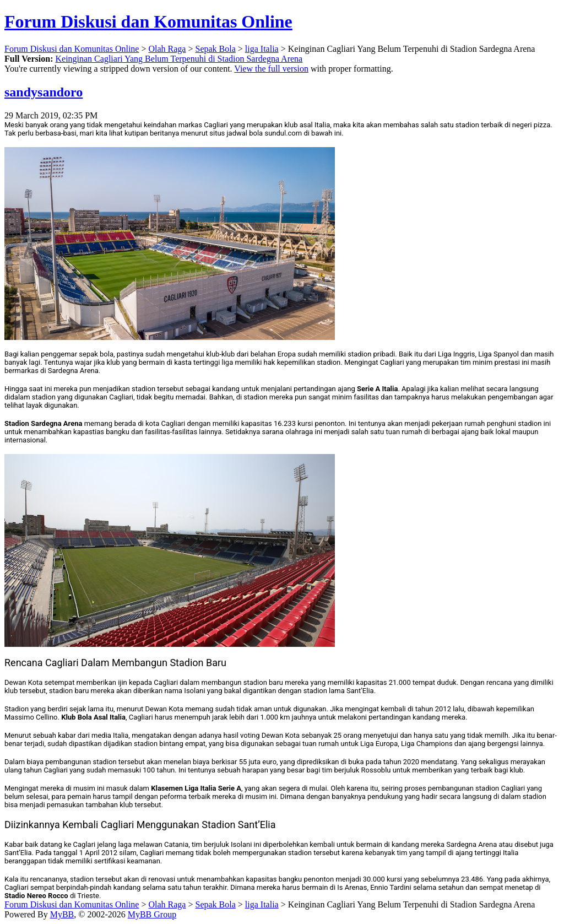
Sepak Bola (215, 49)
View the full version (271, 69)
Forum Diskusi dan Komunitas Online (148, 21)
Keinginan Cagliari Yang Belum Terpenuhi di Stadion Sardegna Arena (179, 59)
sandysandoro (44, 92)
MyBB (62, 914)
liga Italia (262, 49)
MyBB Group (152, 914)
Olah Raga (167, 49)
